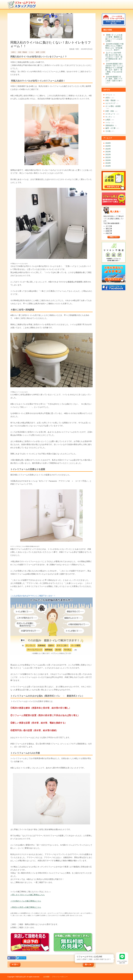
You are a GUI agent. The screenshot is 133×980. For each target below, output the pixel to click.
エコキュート (113, 114)
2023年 (108, 152)
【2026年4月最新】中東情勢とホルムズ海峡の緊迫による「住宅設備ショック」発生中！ (114, 47)
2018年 (108, 166)
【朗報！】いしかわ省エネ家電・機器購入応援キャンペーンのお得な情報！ (114, 38)
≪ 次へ (15, 964)
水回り (14, 52)
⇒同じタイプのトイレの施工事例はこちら (28, 895)
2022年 (108, 154)
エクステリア (112, 103)
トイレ (31, 52)
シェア (13, 958)
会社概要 (46, 977)
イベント (111, 95)
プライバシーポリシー (60, 977)
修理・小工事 (40, 52)
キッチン (111, 117)
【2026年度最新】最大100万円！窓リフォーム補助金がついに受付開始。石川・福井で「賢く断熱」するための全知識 (114, 69)
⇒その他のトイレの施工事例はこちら (26, 901)
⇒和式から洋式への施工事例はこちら (26, 907)
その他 (110, 131)
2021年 (108, 157)
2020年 (108, 160)
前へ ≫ (88, 964)
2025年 (108, 146)
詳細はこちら (114, 237)
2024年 (108, 149)
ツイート (22, 958)
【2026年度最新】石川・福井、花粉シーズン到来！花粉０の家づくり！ (114, 80)
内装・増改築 (22, 52)
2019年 (108, 163)
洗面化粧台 (111, 125)
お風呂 (110, 120)
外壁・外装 (112, 111)
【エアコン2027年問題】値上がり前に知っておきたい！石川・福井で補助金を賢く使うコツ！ (114, 57)
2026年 (108, 143)
